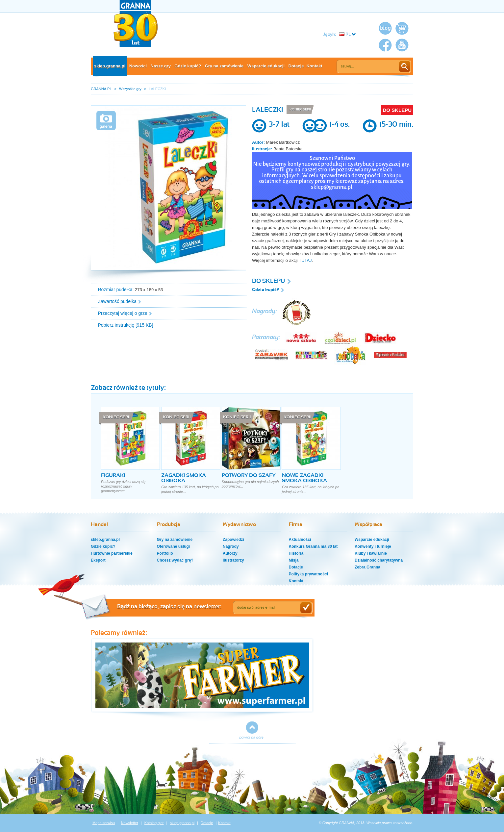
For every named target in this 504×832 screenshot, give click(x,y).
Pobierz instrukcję (116, 325)
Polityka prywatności (308, 574)
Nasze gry (161, 66)
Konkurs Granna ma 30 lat (313, 546)
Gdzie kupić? (188, 66)
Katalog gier (154, 823)
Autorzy (230, 553)
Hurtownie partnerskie (112, 553)
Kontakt (314, 66)
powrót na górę (252, 737)
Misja (294, 560)
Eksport (98, 560)
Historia (296, 553)
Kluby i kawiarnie (371, 553)
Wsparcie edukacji (266, 66)
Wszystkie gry (130, 89)
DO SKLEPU (397, 110)
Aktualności (300, 540)
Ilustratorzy (233, 560)
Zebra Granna (367, 567)
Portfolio (165, 553)
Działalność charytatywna (379, 560)
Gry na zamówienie (224, 66)
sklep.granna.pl (110, 66)
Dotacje (296, 66)
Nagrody (231, 546)
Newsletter (130, 823)
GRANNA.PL (101, 89)
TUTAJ (305, 260)
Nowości (138, 66)
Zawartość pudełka (117, 301)
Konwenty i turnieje (373, 546)
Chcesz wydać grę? (175, 560)
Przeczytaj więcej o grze (123, 313)
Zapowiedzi (233, 540)
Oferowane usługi (174, 546)
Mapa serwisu (104, 823)
